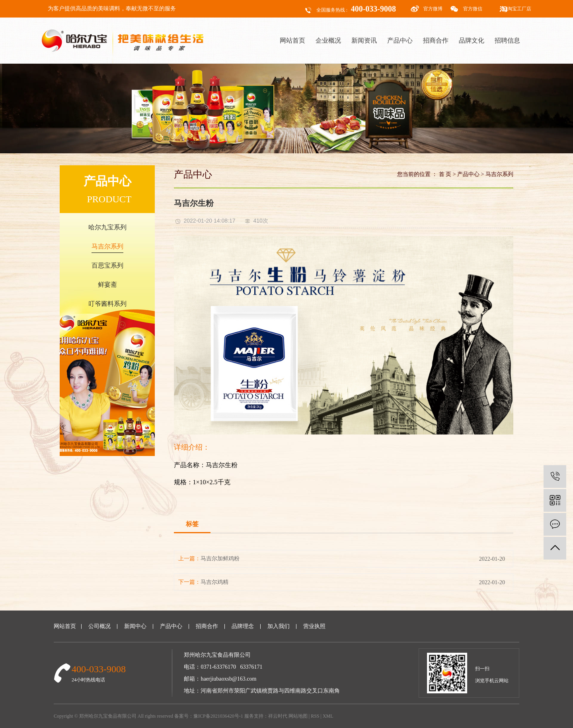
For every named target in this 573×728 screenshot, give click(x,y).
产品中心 (400, 40)
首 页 (445, 174)
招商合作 (436, 40)
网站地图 (298, 716)
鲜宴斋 (107, 285)
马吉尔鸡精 (214, 582)
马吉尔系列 (107, 246)
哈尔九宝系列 (107, 227)
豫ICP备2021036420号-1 (218, 716)
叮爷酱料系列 (107, 304)
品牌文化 (472, 40)
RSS (315, 716)
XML (328, 716)
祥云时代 (278, 716)
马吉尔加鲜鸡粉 (220, 559)
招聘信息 (507, 40)
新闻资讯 (364, 40)
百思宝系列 (107, 265)
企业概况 (328, 40)
